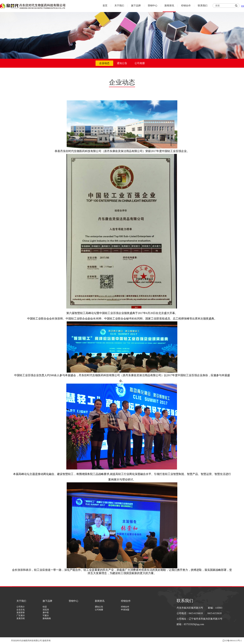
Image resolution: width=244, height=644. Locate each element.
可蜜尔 (46, 615)
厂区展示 (21, 615)
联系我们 (203, 6)
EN (243, 6)
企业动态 (104, 63)
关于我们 (119, 6)
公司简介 (21, 607)
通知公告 (122, 63)
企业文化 (21, 610)
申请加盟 (125, 610)
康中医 (46, 613)
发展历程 (21, 618)
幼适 (45, 607)
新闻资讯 (169, 6)
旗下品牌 (136, 6)
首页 (105, 6)
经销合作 (186, 6)
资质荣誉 (21, 613)
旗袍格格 (47, 618)
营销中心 (153, 6)
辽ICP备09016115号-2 (232, 641)
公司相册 (140, 63)
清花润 (46, 610)
